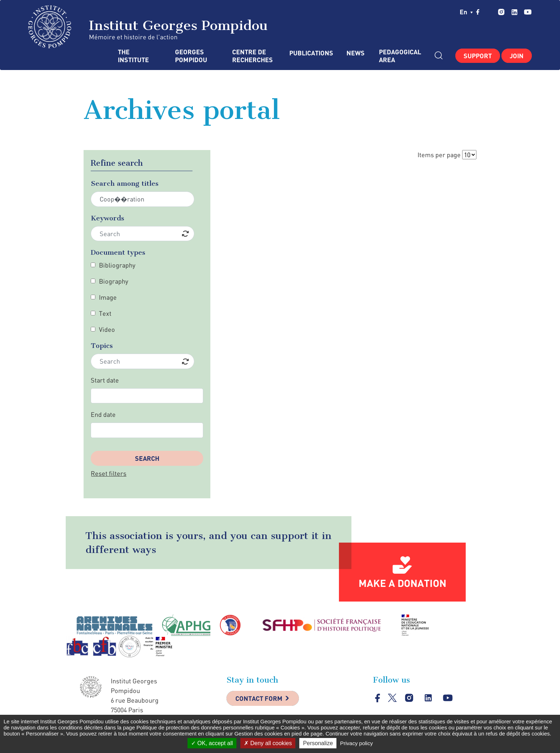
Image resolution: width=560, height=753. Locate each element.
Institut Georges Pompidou (148, 27)
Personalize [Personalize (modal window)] (318, 743)
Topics (102, 346)
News (356, 53)
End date (103, 414)
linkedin (514, 12)
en (466, 12)
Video (107, 329)
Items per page (439, 155)
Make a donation (402, 583)
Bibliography (117, 265)
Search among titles (125, 183)
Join (517, 56)
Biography (114, 281)
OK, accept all (212, 743)
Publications (311, 53)
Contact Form (259, 698)
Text (105, 313)
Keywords (107, 218)
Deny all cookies (268, 743)
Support (478, 56)
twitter (489, 12)
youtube (528, 12)
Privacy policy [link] (356, 743)
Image (108, 297)
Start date (105, 380)
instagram (501, 12)
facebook (478, 12)
